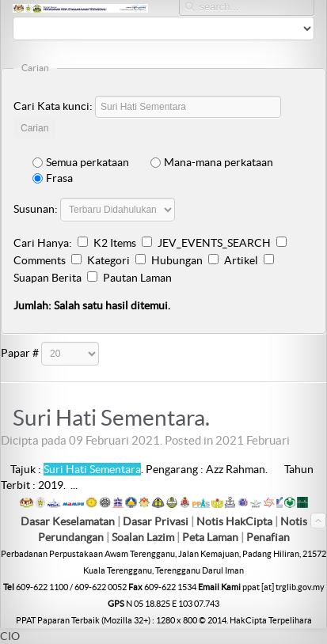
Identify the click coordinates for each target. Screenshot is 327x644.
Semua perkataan (81, 162)
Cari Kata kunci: (53, 106)
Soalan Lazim (143, 537)
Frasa (53, 178)
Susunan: (36, 209)
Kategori (108, 260)
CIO (10, 636)
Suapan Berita (48, 278)
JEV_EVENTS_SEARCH (214, 243)
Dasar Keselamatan (68, 521)
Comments (40, 260)
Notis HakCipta (234, 521)
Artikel (241, 260)
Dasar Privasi (156, 521)
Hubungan (177, 260)
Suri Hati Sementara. (111, 418)
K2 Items (115, 243)
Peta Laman (211, 537)
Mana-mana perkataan (212, 162)
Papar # (20, 353)
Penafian (268, 537)
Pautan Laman (137, 278)
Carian (34, 128)
